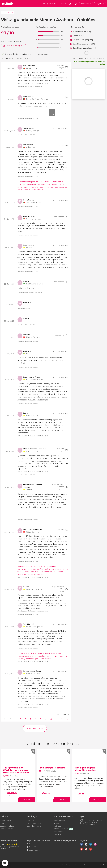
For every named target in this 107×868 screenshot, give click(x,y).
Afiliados (57, 823)
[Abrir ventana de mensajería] (5, 863)
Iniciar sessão (86, 4)
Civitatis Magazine (34, 823)
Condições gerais (67, 865)
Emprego (57, 834)
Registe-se (100, 4)
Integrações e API (61, 829)
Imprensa (4, 823)
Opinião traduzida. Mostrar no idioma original (33, 83)
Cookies (103, 865)
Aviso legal (78, 865)
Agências (57, 826)
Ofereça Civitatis (7, 829)
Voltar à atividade (8, 13)
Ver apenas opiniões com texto (18, 58)
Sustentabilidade (7, 826)
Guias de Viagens (34, 826)
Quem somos (6, 820)
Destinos (30, 820)
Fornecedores (59, 820)
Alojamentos (59, 832)
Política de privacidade (91, 865)
